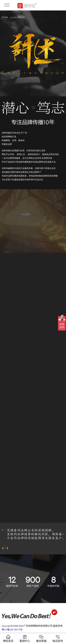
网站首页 (8, 638)
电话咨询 (58, 638)
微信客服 (41, 638)
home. (5, 17)
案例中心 (25, 638)
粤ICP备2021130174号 (12, 629)
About (21, 17)
